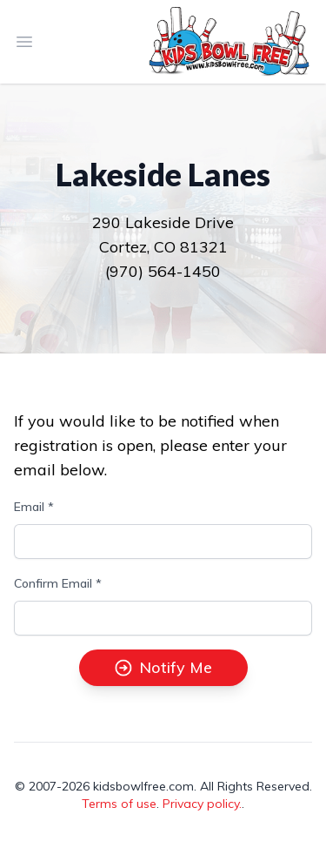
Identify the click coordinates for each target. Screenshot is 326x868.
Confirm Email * (58, 583)
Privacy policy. (202, 804)
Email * (34, 507)
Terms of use (119, 804)
